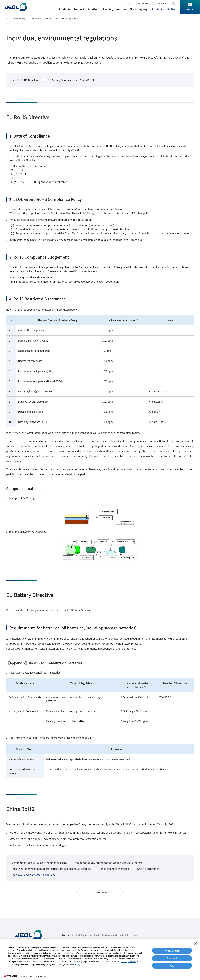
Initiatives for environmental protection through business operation (51, 869)
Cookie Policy (75, 965)
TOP (7, 18)
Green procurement (149, 869)
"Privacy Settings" (129, 962)
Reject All (172, 958)
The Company (139, 9)
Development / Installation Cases (120, 935)
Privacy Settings (172, 951)
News (129, 4)
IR (152, 9)
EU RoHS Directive (28, 80)
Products (65, 9)
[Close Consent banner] (196, 944)
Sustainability (166, 9)
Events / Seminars (115, 9)
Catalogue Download (88, 935)
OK (172, 966)
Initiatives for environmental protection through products (109, 863)
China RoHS (87, 80)
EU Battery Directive (59, 80)
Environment (35, 18)
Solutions (94, 9)
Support (79, 9)
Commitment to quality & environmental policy (39, 863)
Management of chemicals (114, 869)
